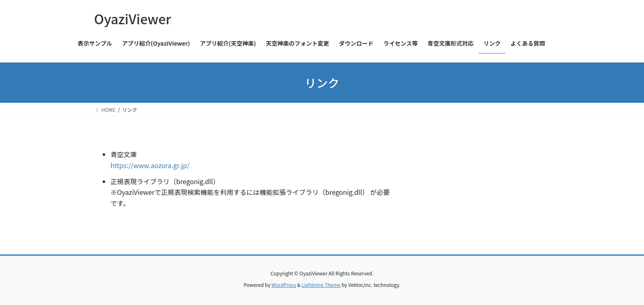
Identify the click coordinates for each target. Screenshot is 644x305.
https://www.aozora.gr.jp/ (150, 165)
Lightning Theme (321, 285)
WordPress (284, 285)
